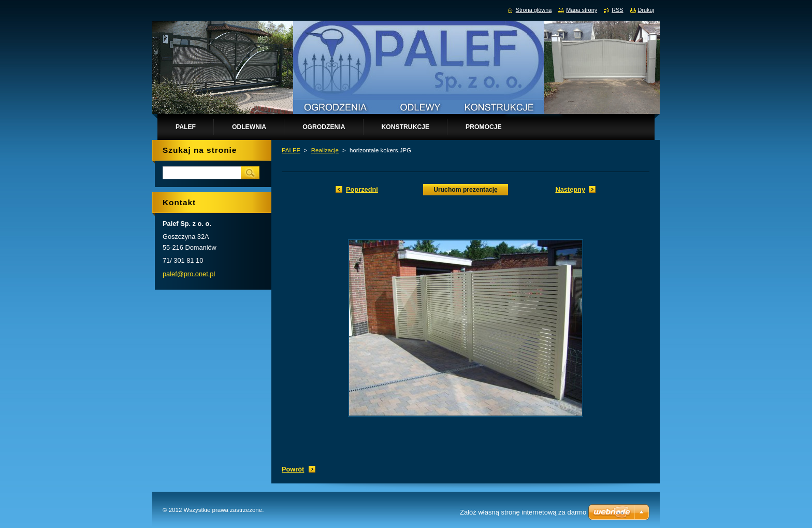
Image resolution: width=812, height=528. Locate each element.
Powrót (293, 469)
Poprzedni (362, 189)
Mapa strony (582, 10)
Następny (570, 189)
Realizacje (325, 150)
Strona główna (534, 10)
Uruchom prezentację (466, 190)
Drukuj (646, 10)
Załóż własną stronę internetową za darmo (523, 512)
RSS (617, 10)
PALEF (291, 150)
